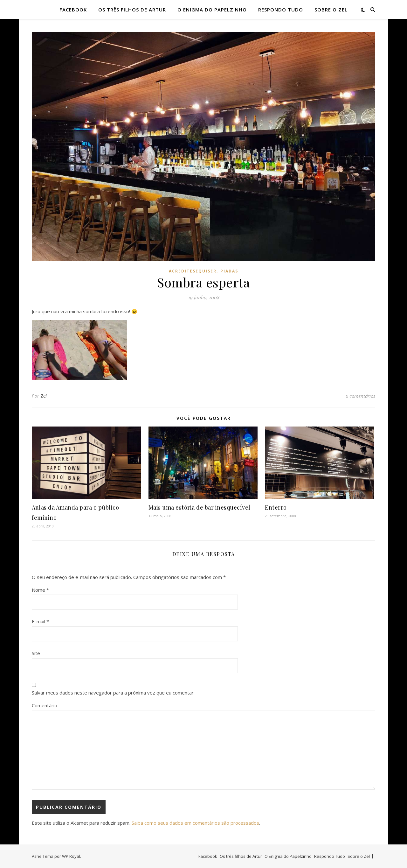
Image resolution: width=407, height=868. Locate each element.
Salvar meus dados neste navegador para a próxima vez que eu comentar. (113, 693)
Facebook (73, 10)
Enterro (276, 507)
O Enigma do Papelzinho (212, 10)
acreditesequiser (193, 271)
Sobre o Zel (331, 10)
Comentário (45, 705)
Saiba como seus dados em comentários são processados (195, 823)
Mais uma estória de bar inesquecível (200, 507)
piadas (229, 271)
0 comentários (360, 396)
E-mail (40, 621)
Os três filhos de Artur (132, 10)
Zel (44, 396)
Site (36, 653)
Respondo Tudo (281, 10)
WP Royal (71, 856)
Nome (40, 590)
